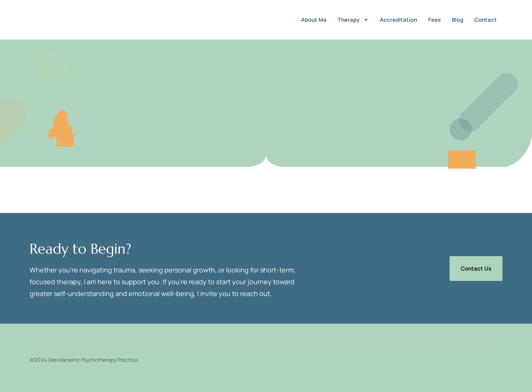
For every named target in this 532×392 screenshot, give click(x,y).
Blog (458, 20)
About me (314, 20)
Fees (434, 20)
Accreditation (398, 20)
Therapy (353, 20)
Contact (486, 20)
